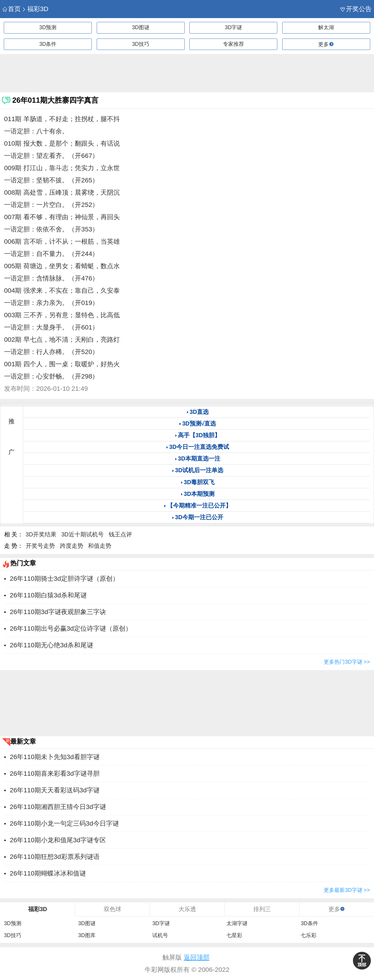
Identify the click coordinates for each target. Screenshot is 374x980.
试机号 (160, 935)
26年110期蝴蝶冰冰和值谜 (48, 873)
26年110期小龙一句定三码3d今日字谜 (64, 823)
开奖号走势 (40, 546)
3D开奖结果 (41, 534)
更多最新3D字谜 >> (347, 890)
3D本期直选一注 (199, 458)
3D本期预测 (199, 494)
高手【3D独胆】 (199, 435)
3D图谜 (141, 27)
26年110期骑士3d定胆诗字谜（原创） (64, 579)
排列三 (262, 909)
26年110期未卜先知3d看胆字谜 (55, 757)
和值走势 (100, 546)
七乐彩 (309, 935)
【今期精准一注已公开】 (199, 505)
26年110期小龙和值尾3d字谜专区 (58, 840)
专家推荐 (233, 44)
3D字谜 (233, 27)
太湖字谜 (237, 923)
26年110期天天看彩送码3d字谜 (55, 790)
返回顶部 (197, 957)
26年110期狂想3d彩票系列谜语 (55, 857)
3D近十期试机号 (83, 534)
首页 (12, 9)
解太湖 (326, 27)
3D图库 (87, 935)
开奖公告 (356, 9)
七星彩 (234, 935)
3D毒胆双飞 (199, 482)
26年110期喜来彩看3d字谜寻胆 (55, 774)
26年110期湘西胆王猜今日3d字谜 (58, 807)
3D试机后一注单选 (199, 470)
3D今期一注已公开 (199, 517)
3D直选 (199, 412)
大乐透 (187, 909)
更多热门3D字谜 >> (347, 662)
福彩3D (35, 9)
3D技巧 (141, 44)
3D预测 (48, 27)
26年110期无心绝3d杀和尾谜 (52, 645)
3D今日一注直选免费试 (199, 447)
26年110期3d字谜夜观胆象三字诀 (58, 612)
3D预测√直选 (199, 423)
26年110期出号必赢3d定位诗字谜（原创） (71, 628)
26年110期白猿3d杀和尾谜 (48, 595)
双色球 (112, 909)
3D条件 (48, 44)
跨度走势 (72, 546)
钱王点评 (120, 534)
